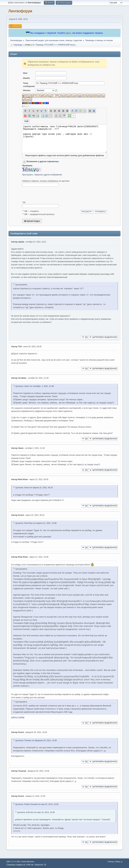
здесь (68, 33)
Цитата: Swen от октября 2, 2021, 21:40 (35, 386)
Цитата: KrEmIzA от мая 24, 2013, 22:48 (36, 812)
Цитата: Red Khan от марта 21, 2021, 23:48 (36, 523)
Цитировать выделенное (103, 337)
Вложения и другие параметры (43, 161)
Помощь (111, 862)
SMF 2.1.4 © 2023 (13, 862)
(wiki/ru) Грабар (18, 717)
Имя (25, 73)
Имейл (27, 78)
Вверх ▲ (119, 862)
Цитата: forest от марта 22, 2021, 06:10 (34, 488)
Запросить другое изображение (48, 175)
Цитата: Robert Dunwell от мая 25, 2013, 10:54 (37, 804)
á (23, 106)
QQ (85, 337)
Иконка (27, 90)
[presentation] (46, 194)
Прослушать (28, 175)
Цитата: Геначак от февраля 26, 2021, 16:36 (36, 740)
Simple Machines (28, 862)
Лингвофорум (20, 11)
